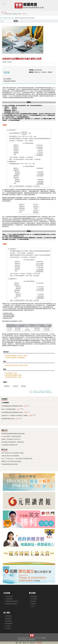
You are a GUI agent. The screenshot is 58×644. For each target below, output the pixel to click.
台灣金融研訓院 (9, 599)
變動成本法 (7, 386)
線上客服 (26, 643)
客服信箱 (43, 638)
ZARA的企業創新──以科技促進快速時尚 (11, 436)
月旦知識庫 (8, 626)
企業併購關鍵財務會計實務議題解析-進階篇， (16, 412)
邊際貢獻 (23, 386)
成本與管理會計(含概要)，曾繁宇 (13, 377)
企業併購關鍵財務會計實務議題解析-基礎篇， (15, 14)
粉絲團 (33, 643)
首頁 (1, 18)
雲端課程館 (33, 601)
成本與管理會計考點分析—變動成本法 (43, 392)
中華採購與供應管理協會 (11, 604)
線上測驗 (19, 643)
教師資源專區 (34, 596)
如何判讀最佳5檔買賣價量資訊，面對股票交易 (13, 442)
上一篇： (31, 391)
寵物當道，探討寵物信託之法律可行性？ (11, 439)
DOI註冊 (33, 606)
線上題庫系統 (34, 599)
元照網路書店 (8, 616)
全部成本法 (15, 386)
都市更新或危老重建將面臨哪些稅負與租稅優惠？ (13, 434)
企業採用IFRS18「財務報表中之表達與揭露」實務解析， (18, 415)
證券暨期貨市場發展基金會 (12, 601)
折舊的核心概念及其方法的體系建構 (10, 456)
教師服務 (39, 643)
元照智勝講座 (6, 403)
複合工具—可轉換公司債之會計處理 (42, 391)
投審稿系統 (33, 604)
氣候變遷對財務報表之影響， (12, 419)
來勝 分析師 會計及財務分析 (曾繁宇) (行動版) (16, 365)
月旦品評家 (8, 628)
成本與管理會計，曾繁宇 (11, 373)
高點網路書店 (8, 619)
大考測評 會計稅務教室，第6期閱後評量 (15, 358)
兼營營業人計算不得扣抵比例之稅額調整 (11, 461)
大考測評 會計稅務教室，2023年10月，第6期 (16, 356)
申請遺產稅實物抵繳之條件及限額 (10, 464)
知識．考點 (11, 18)
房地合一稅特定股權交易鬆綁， (12, 409)
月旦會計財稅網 (9, 596)
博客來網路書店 (9, 623)
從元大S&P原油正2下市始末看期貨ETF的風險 (12, 453)
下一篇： (31, 392)
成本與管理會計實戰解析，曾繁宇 (14, 375)
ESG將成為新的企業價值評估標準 (9, 445)
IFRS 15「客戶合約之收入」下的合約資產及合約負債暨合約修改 (17, 459)
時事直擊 (5, 18)
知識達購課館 (8, 621)
